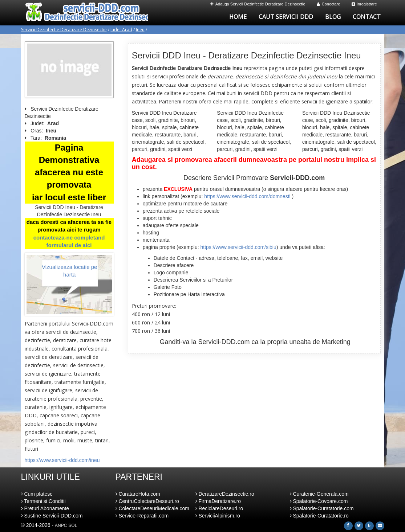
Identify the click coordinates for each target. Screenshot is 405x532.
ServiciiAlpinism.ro (218, 516)
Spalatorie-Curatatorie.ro (319, 516)
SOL (73, 525)
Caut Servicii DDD (286, 17)
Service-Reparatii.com (142, 516)
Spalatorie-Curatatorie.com (322, 508)
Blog (333, 17)
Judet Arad (121, 30)
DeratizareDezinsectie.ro (225, 494)
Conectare (329, 4)
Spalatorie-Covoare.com (319, 501)
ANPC (61, 525)
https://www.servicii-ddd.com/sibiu (238, 247)
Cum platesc (37, 494)
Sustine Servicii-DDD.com (52, 516)
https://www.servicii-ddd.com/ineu (62, 460)
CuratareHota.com (138, 494)
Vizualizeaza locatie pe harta (69, 271)
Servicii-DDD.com (224, 342)
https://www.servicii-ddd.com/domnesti (247, 196)
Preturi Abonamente (45, 508)
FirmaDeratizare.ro (218, 501)
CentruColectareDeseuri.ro (147, 501)
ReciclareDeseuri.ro (219, 508)
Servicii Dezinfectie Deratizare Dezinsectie (64, 30)
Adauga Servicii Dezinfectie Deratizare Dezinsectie (258, 4)
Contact (367, 17)
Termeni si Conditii (43, 501)
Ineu (140, 30)
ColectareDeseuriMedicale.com (152, 508)
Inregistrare (364, 4)
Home (238, 17)
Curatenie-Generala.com (319, 494)
